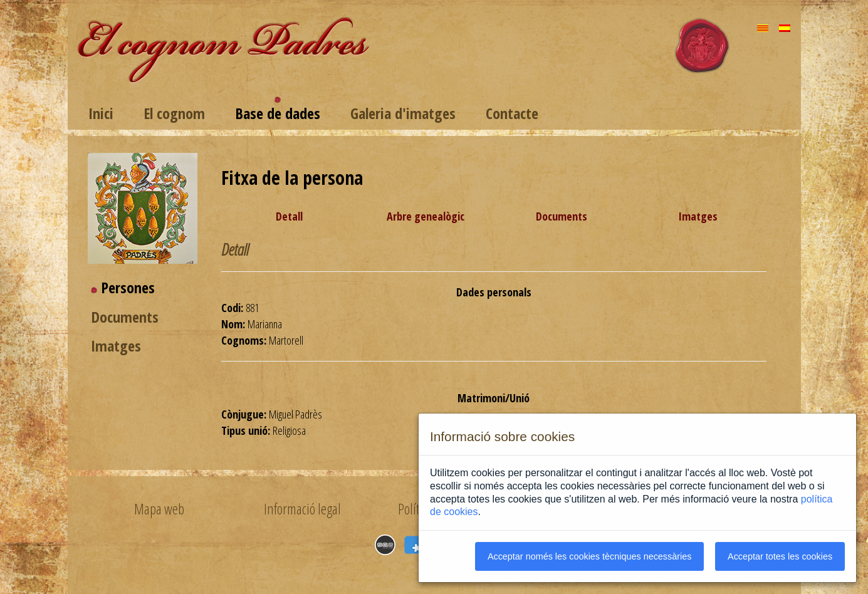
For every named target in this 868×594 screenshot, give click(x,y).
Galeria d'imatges (403, 113)
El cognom (174, 113)
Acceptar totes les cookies (780, 556)
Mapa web (159, 509)
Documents (125, 317)
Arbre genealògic (426, 216)
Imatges (116, 346)
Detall (289, 216)
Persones (128, 287)
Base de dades (278, 113)
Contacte (512, 113)
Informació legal (302, 509)
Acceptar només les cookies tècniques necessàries (590, 556)
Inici (101, 113)
